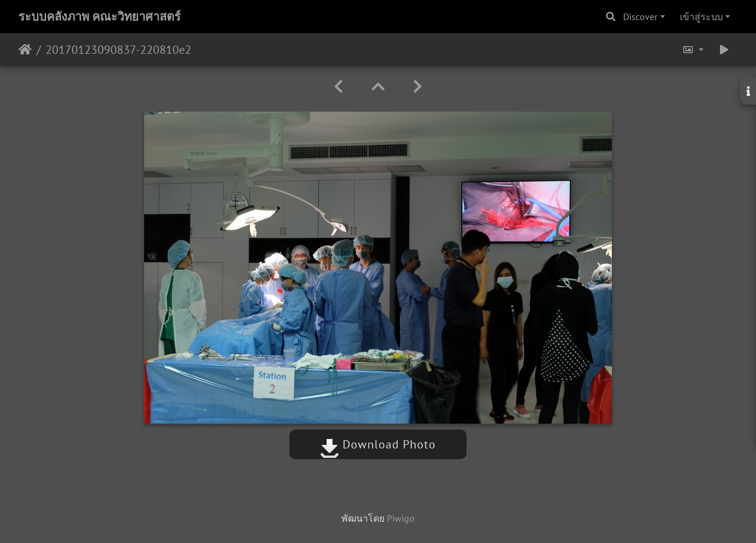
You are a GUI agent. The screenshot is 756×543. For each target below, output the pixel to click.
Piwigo (401, 518)
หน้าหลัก (25, 50)
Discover (640, 17)
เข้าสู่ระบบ (701, 17)
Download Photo (378, 444)
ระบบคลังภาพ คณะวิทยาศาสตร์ (100, 17)
